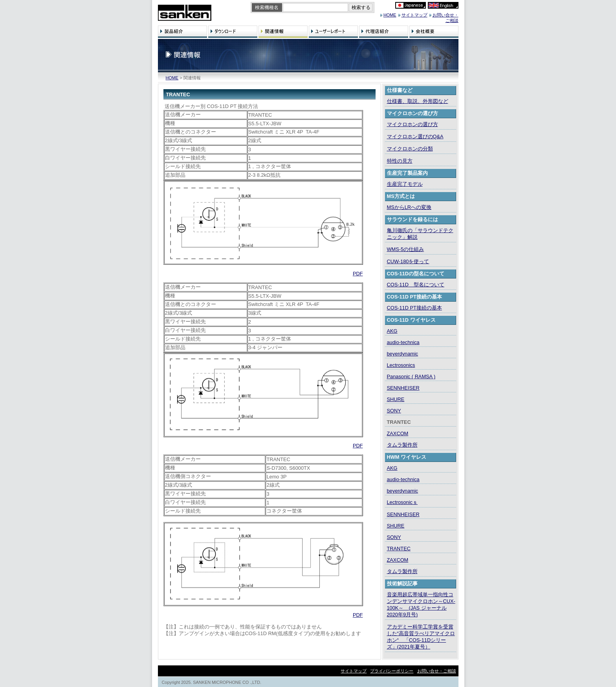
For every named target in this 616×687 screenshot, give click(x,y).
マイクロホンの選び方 (412, 124)
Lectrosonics (401, 365)
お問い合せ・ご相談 (437, 671)
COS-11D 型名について (416, 285)
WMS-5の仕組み (406, 249)
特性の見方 (400, 161)
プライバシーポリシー (392, 671)
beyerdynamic (403, 354)
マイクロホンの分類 (410, 149)
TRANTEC (399, 549)
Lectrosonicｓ (402, 502)
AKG (392, 331)
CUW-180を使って (408, 261)
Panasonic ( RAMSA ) (411, 376)
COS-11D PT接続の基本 (414, 308)
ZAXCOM (398, 433)
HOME (390, 15)
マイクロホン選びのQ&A (415, 136)
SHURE (396, 399)
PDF (358, 274)
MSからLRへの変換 (409, 207)
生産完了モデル (405, 184)
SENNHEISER (403, 388)
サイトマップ (414, 15)
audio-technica (403, 342)
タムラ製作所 (402, 445)
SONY (394, 411)
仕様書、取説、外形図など (418, 101)
